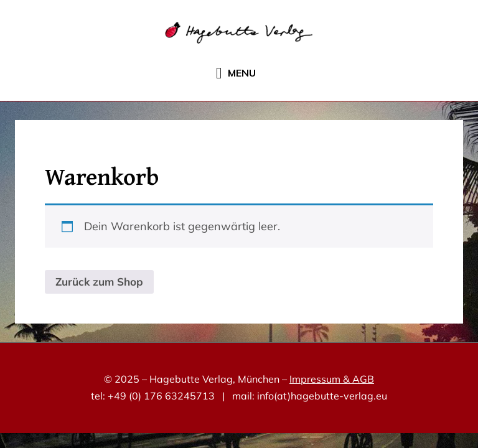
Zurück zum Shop (99, 282)
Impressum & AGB (332, 379)
